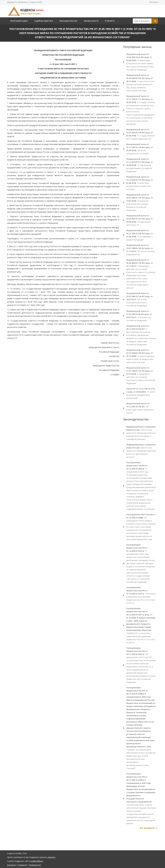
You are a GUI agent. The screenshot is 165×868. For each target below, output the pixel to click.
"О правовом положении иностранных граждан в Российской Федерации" (140, 202)
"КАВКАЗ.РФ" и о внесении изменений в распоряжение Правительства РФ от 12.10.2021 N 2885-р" (141, 625)
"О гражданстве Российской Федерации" (139, 316)
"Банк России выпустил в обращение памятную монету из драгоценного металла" (141, 451)
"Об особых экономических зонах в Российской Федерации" (140, 299)
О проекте (110, 21)
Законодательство (68, 21)
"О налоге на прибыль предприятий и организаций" (141, 393)
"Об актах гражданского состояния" (140, 149)
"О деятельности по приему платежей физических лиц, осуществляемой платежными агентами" (140, 83)
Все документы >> (149, 828)
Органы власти (91, 21)
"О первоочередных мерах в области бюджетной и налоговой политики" (140, 356)
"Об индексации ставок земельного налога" (140, 408)
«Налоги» (51, 857)
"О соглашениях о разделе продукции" (140, 235)
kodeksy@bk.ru (37, 861)
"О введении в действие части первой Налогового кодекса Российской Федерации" (141, 376)
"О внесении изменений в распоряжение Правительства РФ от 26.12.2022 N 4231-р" (141, 595)
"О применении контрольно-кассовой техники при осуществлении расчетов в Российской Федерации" (140, 62)
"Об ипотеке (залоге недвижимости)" (141, 250)
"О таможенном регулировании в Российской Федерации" (140, 165)
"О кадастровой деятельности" (140, 220)
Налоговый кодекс (19, 21)
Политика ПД (35, 865)
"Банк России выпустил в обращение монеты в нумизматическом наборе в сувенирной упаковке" (141, 433)
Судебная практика (44, 21)
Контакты (154, 2)
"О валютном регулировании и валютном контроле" (140, 183)
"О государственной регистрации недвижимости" (140, 134)
